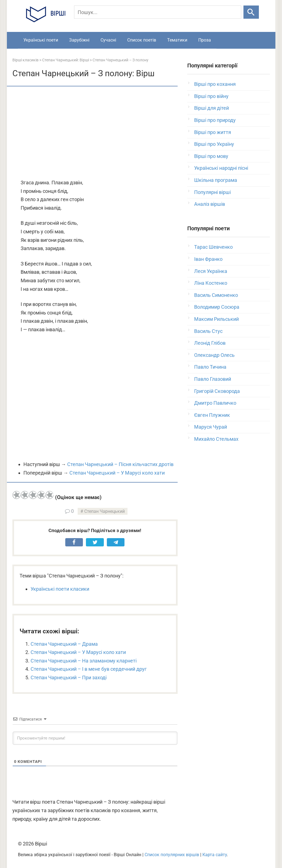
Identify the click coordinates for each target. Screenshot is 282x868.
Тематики (177, 40)
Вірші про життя (213, 132)
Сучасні (108, 40)
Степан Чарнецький (105, 511)
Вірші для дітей (211, 108)
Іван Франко (208, 259)
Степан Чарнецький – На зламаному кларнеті (84, 661)
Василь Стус (208, 331)
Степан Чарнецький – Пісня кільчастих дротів (120, 464)
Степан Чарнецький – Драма (64, 644)
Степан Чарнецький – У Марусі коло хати (117, 473)
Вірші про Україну (214, 144)
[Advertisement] (95, 133)
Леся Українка (211, 271)
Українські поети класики (60, 589)
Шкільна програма (216, 180)
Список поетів (142, 40)
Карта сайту (215, 855)
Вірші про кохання (215, 84)
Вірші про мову (211, 156)
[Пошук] (158, 12)
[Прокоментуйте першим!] (95, 738)
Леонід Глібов (210, 343)
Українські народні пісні (221, 168)
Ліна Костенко (211, 283)
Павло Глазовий (213, 379)
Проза (205, 40)
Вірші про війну (211, 96)
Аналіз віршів (210, 204)
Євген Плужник (212, 415)
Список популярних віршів (172, 855)
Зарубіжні (79, 40)
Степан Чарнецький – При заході (69, 677)
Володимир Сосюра (217, 307)
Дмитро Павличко (215, 403)
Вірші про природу (215, 120)
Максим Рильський (216, 319)
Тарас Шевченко (213, 247)
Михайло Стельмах (216, 439)
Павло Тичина (210, 367)
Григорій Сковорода (217, 391)
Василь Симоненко (216, 295)
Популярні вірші (212, 192)
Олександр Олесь (214, 355)
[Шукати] (251, 12)
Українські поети (41, 40)
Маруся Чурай (211, 427)
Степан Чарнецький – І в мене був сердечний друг (89, 669)
